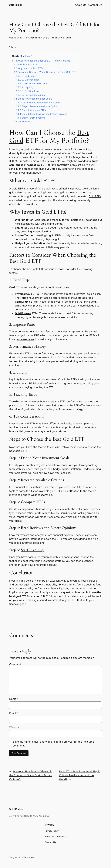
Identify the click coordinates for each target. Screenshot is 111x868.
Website (14, 727)
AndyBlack (35, 38)
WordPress (29, 857)
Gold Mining (23, 302)
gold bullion (94, 294)
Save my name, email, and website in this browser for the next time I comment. (54, 744)
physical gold (80, 189)
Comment (16, 664)
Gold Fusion (16, 5)
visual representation (22, 517)
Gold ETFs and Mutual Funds (57, 38)
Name (14, 699)
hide (29, 56)
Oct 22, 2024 (16, 38)
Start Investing (32, 550)
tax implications (69, 424)
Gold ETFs (95, 196)
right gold (87, 169)
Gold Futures (23, 313)
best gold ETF (39, 165)
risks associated (25, 224)
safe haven (87, 243)
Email (14, 713)
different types (60, 287)
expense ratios (25, 339)
